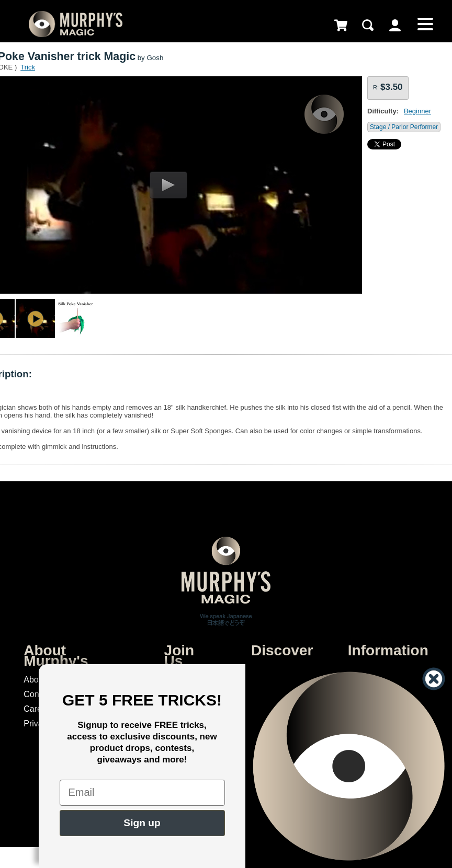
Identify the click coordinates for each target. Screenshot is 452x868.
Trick (28, 67)
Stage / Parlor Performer (404, 127)
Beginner (417, 111)
